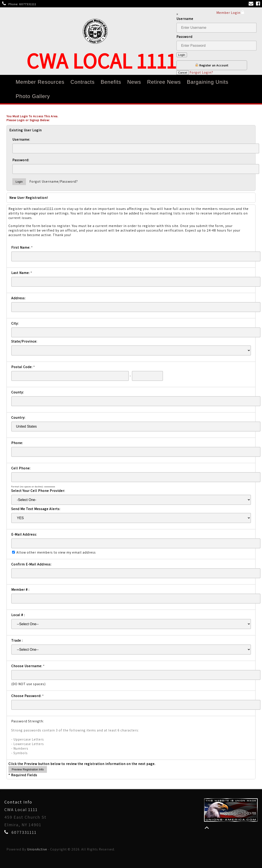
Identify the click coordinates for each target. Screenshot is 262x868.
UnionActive (37, 849)
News (134, 82)
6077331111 (28, 4)
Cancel (183, 73)
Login (182, 55)
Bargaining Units (208, 82)
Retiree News (164, 82)
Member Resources (40, 82)
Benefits (111, 82)
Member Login (230, 13)
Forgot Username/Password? (54, 181)
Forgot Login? (201, 72)
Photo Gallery (33, 96)
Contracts (83, 82)
